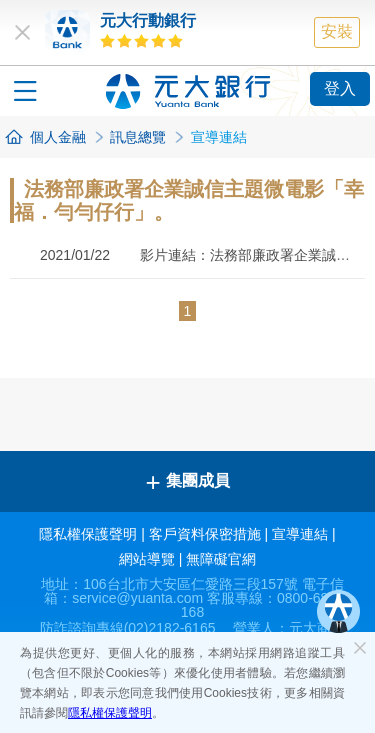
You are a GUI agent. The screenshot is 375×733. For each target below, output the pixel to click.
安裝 (337, 31)
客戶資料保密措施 (205, 534)
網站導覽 (147, 559)
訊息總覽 (138, 137)
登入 (340, 88)
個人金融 (58, 137)
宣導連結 (300, 534)
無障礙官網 (221, 559)
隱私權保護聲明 (110, 713)
